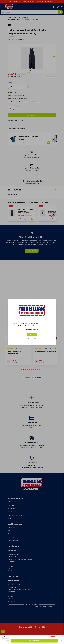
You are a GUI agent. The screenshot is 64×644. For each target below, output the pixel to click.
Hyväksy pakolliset (32, 339)
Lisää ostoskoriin (34, 641)
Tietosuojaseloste (32, 330)
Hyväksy (32, 335)
